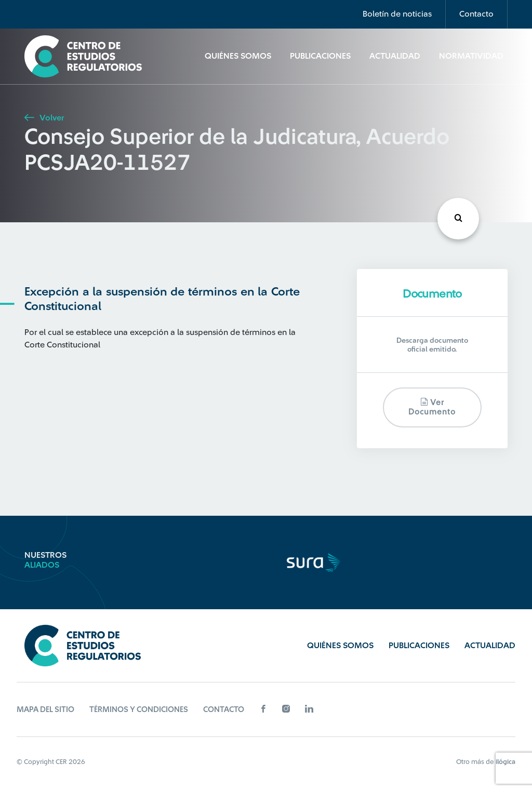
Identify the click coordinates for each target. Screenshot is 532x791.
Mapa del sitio (45, 710)
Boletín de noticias (397, 14)
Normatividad (471, 56)
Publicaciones (320, 56)
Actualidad (395, 56)
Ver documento (432, 407)
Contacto (476, 14)
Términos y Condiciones (139, 710)
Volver (44, 118)
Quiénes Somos (238, 56)
